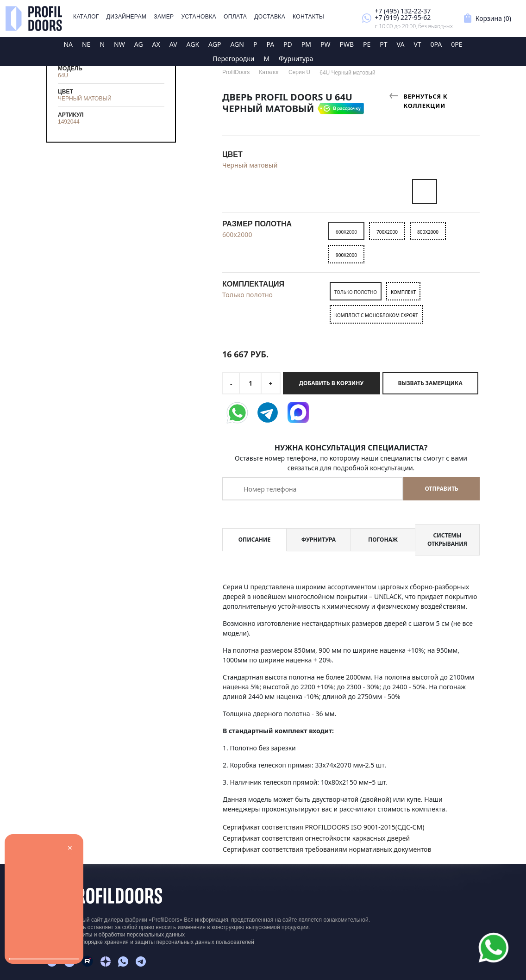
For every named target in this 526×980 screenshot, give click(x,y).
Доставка (270, 17)
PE (367, 44)
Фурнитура (296, 59)
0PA (436, 44)
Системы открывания (447, 540)
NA (68, 44)
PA (270, 44)
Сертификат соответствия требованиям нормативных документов (327, 849)
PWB (347, 44)
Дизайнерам (127, 17)
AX (156, 44)
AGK (193, 44)
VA (401, 44)
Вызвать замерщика (430, 383)
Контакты (308, 17)
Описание (254, 540)
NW (119, 44)
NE (86, 44)
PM (306, 44)
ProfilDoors (236, 72)
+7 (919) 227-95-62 (403, 17)
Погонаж (383, 540)
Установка (199, 17)
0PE (457, 44)
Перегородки (234, 59)
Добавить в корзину (331, 383)
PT (383, 44)
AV (173, 44)
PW (326, 44)
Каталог (86, 17)
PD (288, 44)
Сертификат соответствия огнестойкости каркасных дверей (316, 838)
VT (417, 44)
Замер (164, 17)
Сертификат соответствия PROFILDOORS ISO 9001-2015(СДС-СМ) (323, 827)
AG (139, 44)
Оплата (235, 17)
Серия (299, 72)
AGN (237, 44)
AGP (215, 44)
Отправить (441, 489)
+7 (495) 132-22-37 (403, 11)
